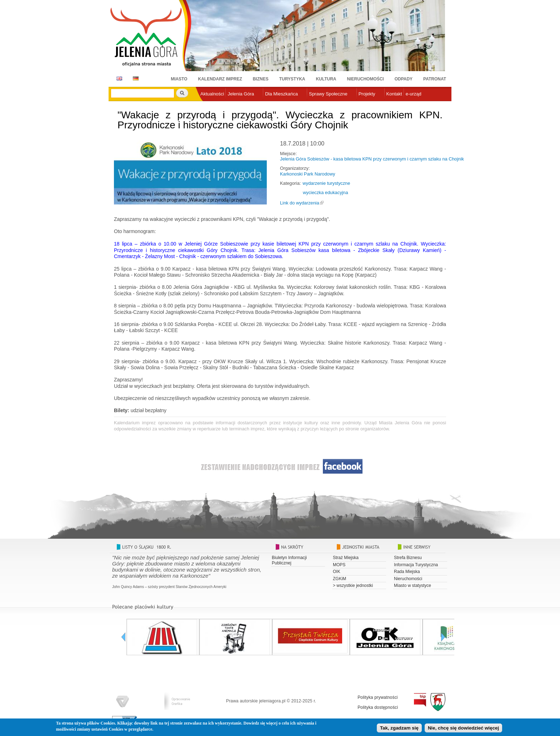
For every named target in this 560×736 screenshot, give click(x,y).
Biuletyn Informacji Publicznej (289, 560)
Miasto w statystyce (412, 586)
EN (118, 78)
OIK (337, 572)
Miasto (179, 79)
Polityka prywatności (378, 697)
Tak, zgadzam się (399, 729)
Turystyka (292, 79)
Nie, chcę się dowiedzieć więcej (463, 729)
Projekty (367, 94)
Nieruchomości (366, 79)
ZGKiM (339, 579)
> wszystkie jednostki (353, 586)
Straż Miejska (346, 558)
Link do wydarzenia (300, 203)
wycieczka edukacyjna (326, 192)
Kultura (326, 79)
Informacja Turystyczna (416, 565)
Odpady (404, 79)
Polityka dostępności (378, 707)
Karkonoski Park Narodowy (307, 174)
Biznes (261, 79)
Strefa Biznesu (408, 558)
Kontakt (394, 94)
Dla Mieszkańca (281, 94)
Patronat (435, 79)
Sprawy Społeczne (328, 94)
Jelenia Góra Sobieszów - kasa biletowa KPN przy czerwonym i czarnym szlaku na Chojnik (372, 159)
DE (134, 78)
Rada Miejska (407, 572)
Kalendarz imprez (220, 79)
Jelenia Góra (241, 94)
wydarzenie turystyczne (326, 183)
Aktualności (212, 94)
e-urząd (414, 94)
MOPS (339, 565)
